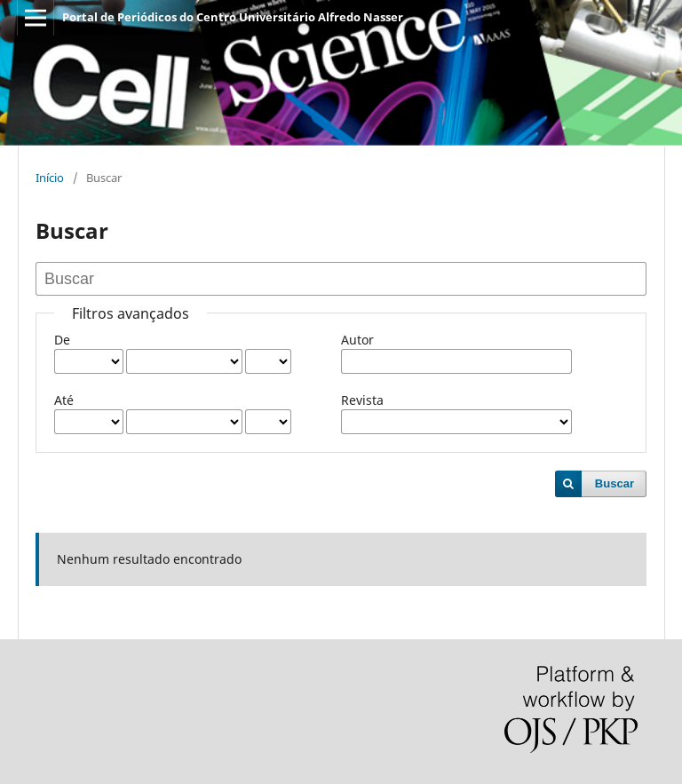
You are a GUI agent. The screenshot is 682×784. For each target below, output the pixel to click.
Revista (362, 400)
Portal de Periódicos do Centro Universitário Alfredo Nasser (233, 17)
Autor (357, 340)
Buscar (615, 483)
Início (50, 178)
